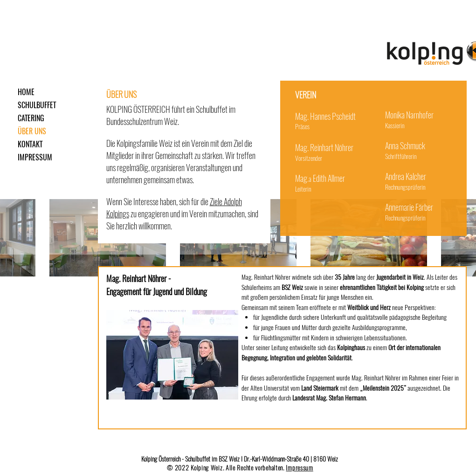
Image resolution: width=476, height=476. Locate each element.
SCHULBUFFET (37, 105)
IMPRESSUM (35, 157)
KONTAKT (30, 144)
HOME (26, 92)
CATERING (31, 118)
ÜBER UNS (32, 131)
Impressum (299, 468)
